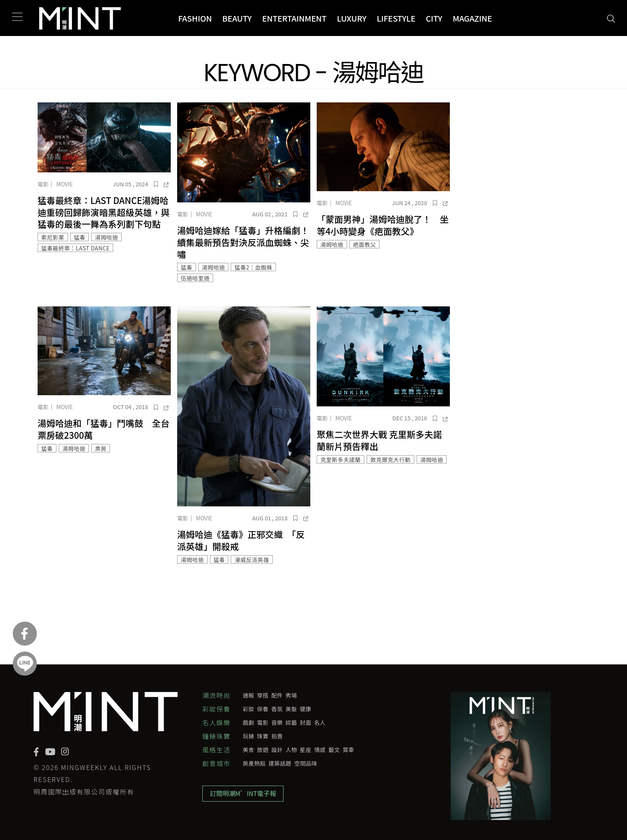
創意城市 (216, 763)
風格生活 (216, 750)
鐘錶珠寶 (216, 736)
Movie (65, 184)
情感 (320, 750)
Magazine (472, 18)
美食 (249, 750)
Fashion (195, 18)
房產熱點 (254, 763)
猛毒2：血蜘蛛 (253, 267)
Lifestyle (396, 18)
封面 (306, 722)
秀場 (291, 695)
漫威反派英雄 (252, 560)
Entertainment (294, 18)
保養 (263, 709)
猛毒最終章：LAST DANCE (75, 248)
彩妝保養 (216, 709)
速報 (249, 695)
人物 (291, 750)
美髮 (291, 709)
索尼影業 (53, 237)
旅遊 (263, 750)
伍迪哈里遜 (195, 278)
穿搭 (263, 695)
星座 (306, 750)
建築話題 (280, 763)
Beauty (237, 18)
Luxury (352, 18)
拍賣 (277, 736)
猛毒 (80, 237)
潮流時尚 (216, 695)
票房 (101, 448)
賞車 (348, 750)
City (434, 18)
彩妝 (249, 709)
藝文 (334, 750)
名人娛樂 (216, 722)
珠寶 (263, 736)
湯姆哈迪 (106, 237)
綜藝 (291, 722)
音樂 (277, 722)
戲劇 (249, 722)
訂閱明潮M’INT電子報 (244, 794)
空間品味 (306, 763)
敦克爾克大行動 (390, 460)
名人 (320, 722)
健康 (306, 709)
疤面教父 (365, 244)
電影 (43, 184)
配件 (277, 695)
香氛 (277, 709)
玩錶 (249, 736)
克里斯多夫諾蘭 (340, 460)
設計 (277, 750)
